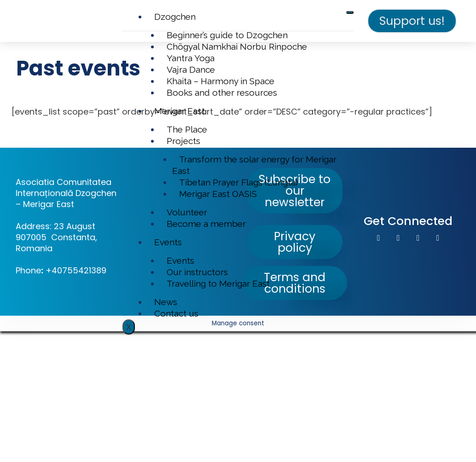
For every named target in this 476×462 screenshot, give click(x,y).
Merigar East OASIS (218, 194)
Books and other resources (222, 92)
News (166, 302)
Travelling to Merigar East (218, 283)
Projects (183, 141)
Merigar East (180, 111)
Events (168, 242)
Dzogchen (175, 17)
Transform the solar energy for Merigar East (254, 165)
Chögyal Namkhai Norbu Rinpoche (237, 46)
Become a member (206, 224)
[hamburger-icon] (350, 12)
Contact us (176, 313)
